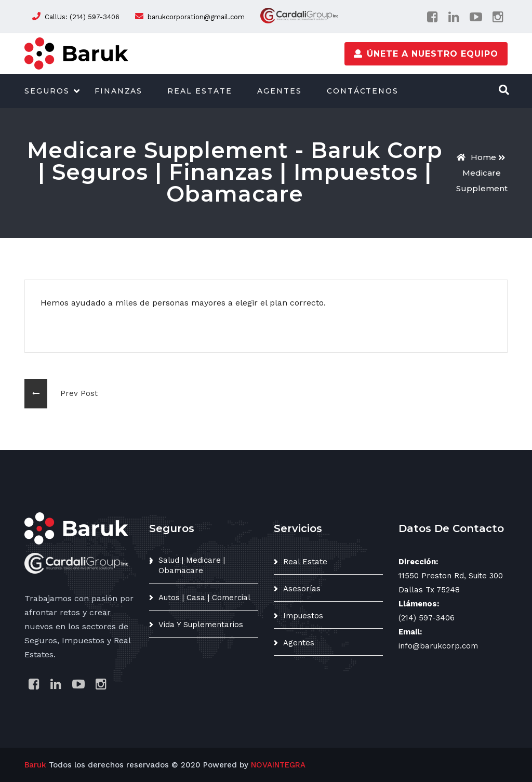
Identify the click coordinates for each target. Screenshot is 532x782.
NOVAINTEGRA (278, 765)
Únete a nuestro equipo (426, 54)
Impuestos (303, 616)
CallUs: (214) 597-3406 (82, 17)
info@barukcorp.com (438, 646)
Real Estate (200, 91)
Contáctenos (363, 91)
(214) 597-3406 (427, 618)
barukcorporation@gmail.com (196, 17)
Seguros (47, 91)
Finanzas (119, 91)
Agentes (280, 91)
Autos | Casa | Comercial (204, 598)
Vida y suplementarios (201, 625)
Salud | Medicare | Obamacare (192, 565)
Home (476, 157)
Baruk (35, 765)
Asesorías (302, 589)
